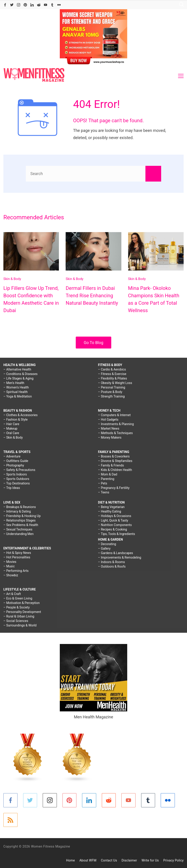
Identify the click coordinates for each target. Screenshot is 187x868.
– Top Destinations (17, 483)
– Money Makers (110, 437)
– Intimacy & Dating (17, 511)
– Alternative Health (17, 369)
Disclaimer (129, 860)
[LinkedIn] (32, 5)
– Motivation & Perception (22, 603)
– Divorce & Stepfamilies (115, 461)
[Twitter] (12, 5)
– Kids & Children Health (115, 470)
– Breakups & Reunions (20, 507)
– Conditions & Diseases (20, 374)
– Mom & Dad (108, 474)
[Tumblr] (52, 5)
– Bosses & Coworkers (114, 456)
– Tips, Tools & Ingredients (117, 534)
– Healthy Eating (110, 511)
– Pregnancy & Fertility (114, 488)
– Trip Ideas (12, 488)
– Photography (14, 465)
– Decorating (107, 544)
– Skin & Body (13, 437)
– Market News (109, 428)
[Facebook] (5, 5)
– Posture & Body (110, 392)
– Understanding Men (18, 534)
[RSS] (10, 820)
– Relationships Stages (19, 520)
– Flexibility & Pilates (112, 378)
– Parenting (106, 479)
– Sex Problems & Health (21, 525)
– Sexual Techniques (18, 529)
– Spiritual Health (16, 392)
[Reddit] (39, 5)
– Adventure (12, 456)
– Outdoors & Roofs (112, 566)
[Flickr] (59, 5)
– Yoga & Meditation (18, 396)
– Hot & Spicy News (17, 553)
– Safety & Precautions (19, 470)
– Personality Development (22, 612)
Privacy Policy (174, 860)
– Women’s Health (16, 387)
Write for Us (150, 860)
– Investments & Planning (116, 424)
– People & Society (17, 607)
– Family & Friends (111, 465)
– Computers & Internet (114, 415)
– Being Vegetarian (111, 507)
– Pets (103, 483)
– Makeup (10, 428)
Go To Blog (93, 343)
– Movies (10, 562)
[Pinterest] (25, 5)
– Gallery (104, 548)
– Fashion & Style (16, 420)
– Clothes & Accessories (20, 415)
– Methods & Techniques (115, 433)
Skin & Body (12, 279)
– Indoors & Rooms (111, 562)
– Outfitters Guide (16, 461)
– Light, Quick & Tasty (113, 520)
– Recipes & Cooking (112, 529)
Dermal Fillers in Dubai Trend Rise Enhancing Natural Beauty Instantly (92, 296)
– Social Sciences (16, 621)
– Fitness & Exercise (112, 374)
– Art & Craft (12, 594)
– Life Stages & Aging (18, 378)
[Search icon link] (180, 5)
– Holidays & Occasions (115, 516)
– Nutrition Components (115, 525)
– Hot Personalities (17, 557)
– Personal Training (112, 387)
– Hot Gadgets (108, 420)
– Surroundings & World (20, 625)
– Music (9, 566)
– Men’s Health (14, 383)
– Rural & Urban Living (19, 616)
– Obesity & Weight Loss (115, 383)
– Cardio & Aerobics (112, 369)
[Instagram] (19, 5)
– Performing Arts (16, 571)
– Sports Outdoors (16, 479)
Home (70, 860)
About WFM (88, 860)
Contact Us (109, 860)
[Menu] (181, 76)
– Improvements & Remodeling (120, 557)
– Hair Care (11, 424)
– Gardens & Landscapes (116, 553)
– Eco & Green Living (18, 598)
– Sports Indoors (15, 474)
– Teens (104, 492)
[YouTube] (46, 5)
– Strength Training (111, 396)
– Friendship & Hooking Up (22, 516)
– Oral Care (11, 433)
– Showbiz (11, 575)
